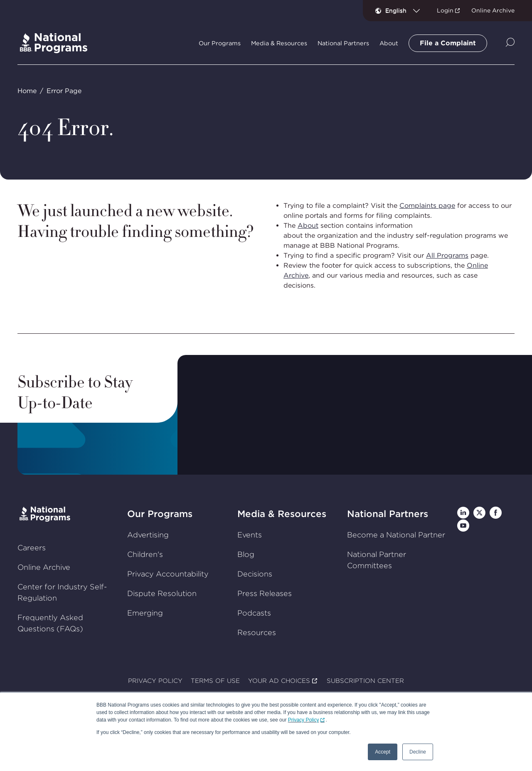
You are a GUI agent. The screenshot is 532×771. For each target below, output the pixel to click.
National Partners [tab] (343, 43)
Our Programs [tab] (220, 43)
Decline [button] (418, 752)
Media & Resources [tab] (279, 43)
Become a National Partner (396, 534)
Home (27, 91)
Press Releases (265, 593)
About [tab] (389, 43)
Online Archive (493, 10)
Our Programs (160, 514)
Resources (257, 632)
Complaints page (427, 206)
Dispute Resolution (162, 593)
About (308, 225)
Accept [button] (383, 752)
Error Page (64, 91)
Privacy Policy (304, 720)
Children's (145, 554)
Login (445, 10)
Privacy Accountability (168, 573)
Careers (32, 548)
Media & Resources (282, 514)
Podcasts (254, 612)
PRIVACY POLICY (155, 681)
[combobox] (406, 10)
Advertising (148, 534)
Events (250, 534)
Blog (246, 554)
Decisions (255, 573)
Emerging (145, 612)
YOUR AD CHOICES (279, 681)
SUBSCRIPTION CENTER (365, 681)
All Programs (447, 255)
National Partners (388, 514)
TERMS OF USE (215, 681)
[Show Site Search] (510, 43)
